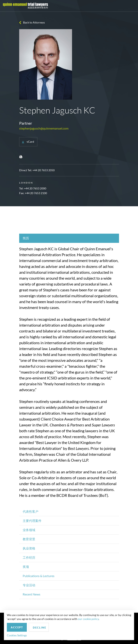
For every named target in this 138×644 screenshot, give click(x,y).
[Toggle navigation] (132, 6)
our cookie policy (88, 619)
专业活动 (29, 585)
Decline (40, 628)
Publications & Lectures (39, 576)
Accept (17, 627)
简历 (26, 238)
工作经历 (29, 557)
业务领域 (29, 530)
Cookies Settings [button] (17, 635)
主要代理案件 (32, 521)
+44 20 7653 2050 (44, 170)
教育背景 (29, 539)
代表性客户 (31, 511)
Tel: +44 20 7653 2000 (33, 188)
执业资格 (29, 548)
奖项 (26, 567)
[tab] (69, 238)
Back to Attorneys (34, 22)
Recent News (32, 594)
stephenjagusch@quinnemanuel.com (44, 128)
